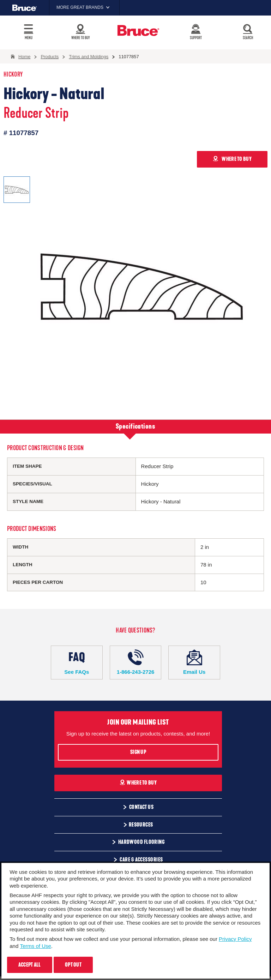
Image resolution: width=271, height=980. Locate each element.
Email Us (194, 662)
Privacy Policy (235, 939)
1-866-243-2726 (136, 662)
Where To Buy (138, 783)
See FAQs (77, 662)
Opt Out (73, 965)
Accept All (30, 965)
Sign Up (138, 752)
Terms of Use (35, 946)
